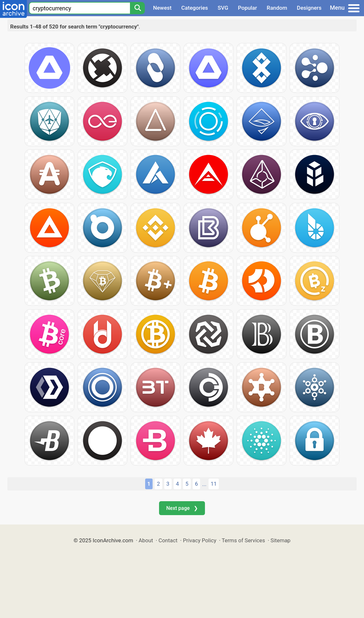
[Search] (137, 8)
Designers (309, 8)
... (204, 484)
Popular (247, 8)
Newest (162, 8)
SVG (223, 8)
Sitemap (281, 540)
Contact (168, 540)
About (146, 540)
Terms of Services (243, 540)
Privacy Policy (200, 540)
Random (277, 8)
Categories (195, 8)
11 (214, 484)
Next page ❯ (182, 508)
